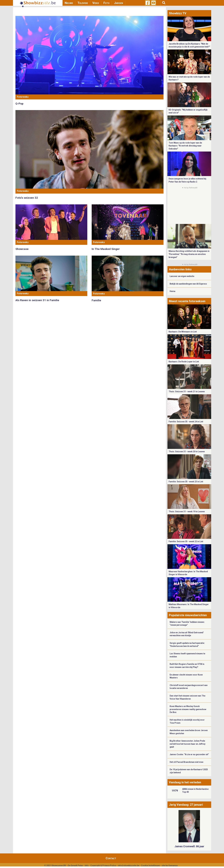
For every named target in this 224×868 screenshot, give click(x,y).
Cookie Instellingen (150, 866)
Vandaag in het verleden (185, 782)
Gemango (173, 866)
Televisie (83, 3)
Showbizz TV (178, 13)
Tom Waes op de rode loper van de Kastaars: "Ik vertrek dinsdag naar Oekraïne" (185, 146)
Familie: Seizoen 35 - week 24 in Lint (186, 422)
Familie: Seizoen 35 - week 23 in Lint (186, 482)
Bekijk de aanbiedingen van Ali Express (188, 284)
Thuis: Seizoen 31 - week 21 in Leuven (187, 392)
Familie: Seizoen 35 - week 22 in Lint (186, 541)
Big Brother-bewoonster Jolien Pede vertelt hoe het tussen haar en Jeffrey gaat (187, 744)
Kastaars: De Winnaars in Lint (183, 332)
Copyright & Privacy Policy (103, 866)
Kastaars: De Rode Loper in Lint (184, 362)
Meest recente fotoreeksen (187, 301)
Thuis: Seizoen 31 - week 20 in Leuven (187, 452)
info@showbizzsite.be (129, 866)
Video (96, 3)
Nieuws (69, 3)
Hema (172, 291)
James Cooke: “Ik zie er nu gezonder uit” (189, 754)
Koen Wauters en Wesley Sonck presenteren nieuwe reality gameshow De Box (188, 709)
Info (87, 866)
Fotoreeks (23, 97)
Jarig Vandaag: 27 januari (186, 805)
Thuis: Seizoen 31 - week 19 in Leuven (187, 512)
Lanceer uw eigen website (182, 276)
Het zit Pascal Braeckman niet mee (186, 762)
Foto (106, 3)
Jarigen (118, 3)
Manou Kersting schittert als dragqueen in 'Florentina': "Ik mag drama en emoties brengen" (189, 254)
